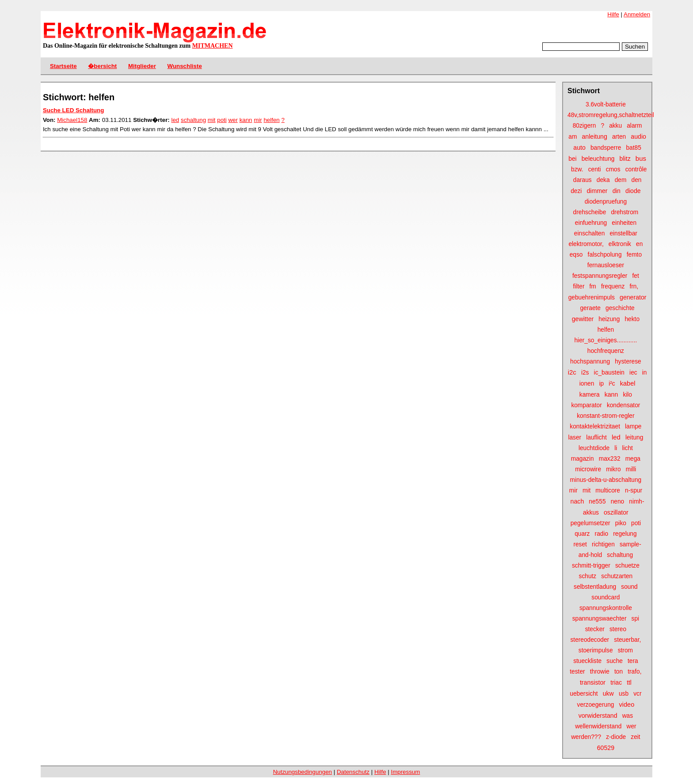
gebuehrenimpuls (592, 297)
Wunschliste (185, 66)
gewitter (583, 319)
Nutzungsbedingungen (303, 772)
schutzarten (617, 576)
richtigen (603, 544)
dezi (576, 191)
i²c (612, 384)
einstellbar (623, 233)
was (628, 716)
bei (572, 159)
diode (633, 191)
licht (627, 448)
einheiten (624, 223)
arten (619, 137)
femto (634, 255)
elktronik (620, 244)
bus (641, 158)
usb (624, 694)
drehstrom (624, 212)
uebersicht (584, 694)
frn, (634, 286)
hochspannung (590, 362)
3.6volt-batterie (606, 104)
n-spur (634, 490)
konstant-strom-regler (605, 416)
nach (577, 501)
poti (636, 523)
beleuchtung (598, 159)
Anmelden (637, 14)
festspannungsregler (600, 276)
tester (577, 672)
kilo (627, 395)
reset (580, 544)
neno (618, 502)
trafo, (634, 672)
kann (611, 394)
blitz (625, 159)
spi (636, 619)
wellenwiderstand (598, 726)
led (616, 437)
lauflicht (596, 437)
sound (629, 587)
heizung (609, 319)
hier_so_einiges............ (605, 340)
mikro (613, 469)
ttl (629, 683)
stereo (618, 629)
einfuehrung (591, 223)
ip (601, 384)
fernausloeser (606, 265)
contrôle (636, 169)
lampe (633, 426)
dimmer (597, 191)
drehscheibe (590, 212)
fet (635, 276)
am (573, 137)
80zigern (584, 126)
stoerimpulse (596, 650)
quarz (582, 534)
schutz (588, 576)
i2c (572, 372)
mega (633, 459)
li (616, 448)
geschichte (620, 308)
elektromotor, (586, 244)
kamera (590, 395)
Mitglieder (142, 66)
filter (579, 286)
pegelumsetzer (590, 523)
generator (633, 297)
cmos (613, 169)
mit (586, 490)
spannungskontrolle (606, 608)
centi (595, 169)
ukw (608, 693)
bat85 (633, 148)
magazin (583, 459)
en (639, 244)
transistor (593, 682)
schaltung (620, 555)
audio (638, 136)
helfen (606, 330)
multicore (608, 490)
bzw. (577, 169)
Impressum (405, 772)
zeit (635, 737)
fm (593, 286)
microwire (588, 469)
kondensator (624, 405)
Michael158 (72, 120)
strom (625, 650)
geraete (590, 308)
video (627, 704)
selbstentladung (595, 587)
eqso (576, 255)
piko (621, 523)
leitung (634, 437)
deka (603, 180)
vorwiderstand (598, 716)
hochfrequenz (606, 351)
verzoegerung (596, 705)
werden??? (586, 737)
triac (616, 683)
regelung (625, 534)
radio (602, 534)
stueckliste (587, 661)
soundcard (605, 597)
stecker (595, 629)
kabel (628, 383)
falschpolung (605, 255)
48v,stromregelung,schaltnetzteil (611, 115)
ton (619, 672)
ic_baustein (609, 373)
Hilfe (613, 14)
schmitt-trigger (591, 566)
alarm (634, 126)
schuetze (627, 566)
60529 (606, 748)
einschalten (589, 233)
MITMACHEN (213, 46)
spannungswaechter (600, 619)
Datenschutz (353, 772)
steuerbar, (627, 640)
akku (615, 126)
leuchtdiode (594, 448)
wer (632, 726)
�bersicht (102, 66)
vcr (637, 694)
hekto (632, 319)
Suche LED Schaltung (73, 110)
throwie (600, 672)
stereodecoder (590, 640)
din (617, 191)
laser (575, 437)
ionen (587, 384)
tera (633, 661)
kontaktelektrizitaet (595, 426)
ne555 (597, 502)
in (645, 373)
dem (621, 180)
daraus (583, 180)
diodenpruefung (606, 202)
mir (573, 490)
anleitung (594, 136)
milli (631, 469)
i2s (585, 373)
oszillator (616, 512)
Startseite (63, 66)
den (637, 180)
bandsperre (606, 148)
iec (633, 373)
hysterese (628, 362)
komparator (586, 405)
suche (615, 661)
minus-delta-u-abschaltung (606, 480)
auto (579, 148)
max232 (610, 459)
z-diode (616, 737)
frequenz (613, 286)
